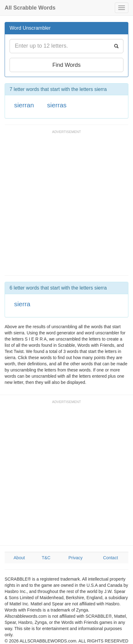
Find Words (67, 65)
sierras (57, 105)
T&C (46, 558)
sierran (24, 105)
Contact (110, 558)
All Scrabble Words (30, 8)
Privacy (76, 558)
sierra (22, 304)
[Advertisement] (66, 206)
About (19, 558)
